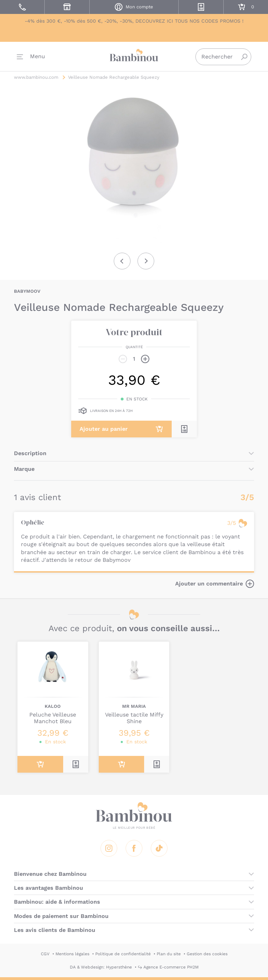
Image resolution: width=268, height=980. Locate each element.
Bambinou (134, 56)
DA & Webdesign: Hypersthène (101, 967)
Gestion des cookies (207, 954)
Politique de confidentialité (123, 954)
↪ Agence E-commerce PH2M (168, 967)
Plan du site (169, 954)
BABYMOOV (27, 291)
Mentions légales (72, 954)
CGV (45, 954)
